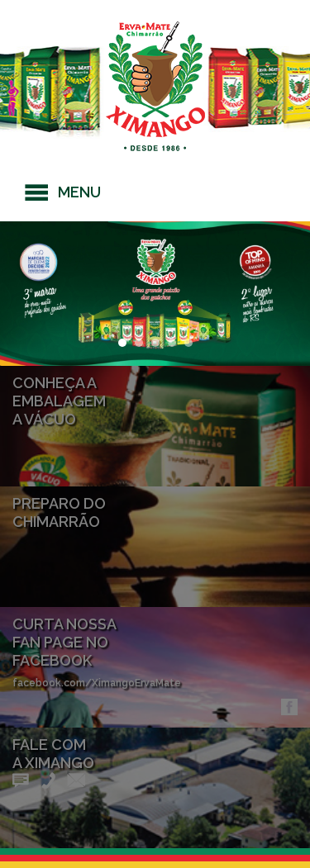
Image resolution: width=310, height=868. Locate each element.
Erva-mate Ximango (155, 87)
